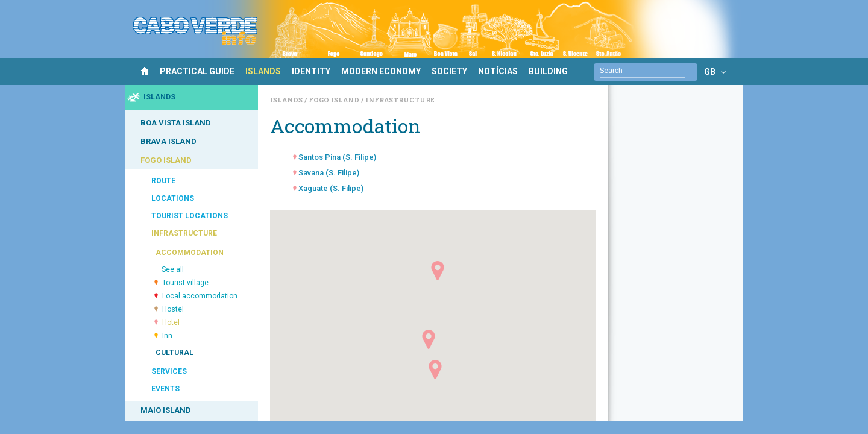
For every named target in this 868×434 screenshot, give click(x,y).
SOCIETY (449, 71)
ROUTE (163, 181)
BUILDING (548, 71)
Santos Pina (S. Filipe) (337, 157)
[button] (435, 370)
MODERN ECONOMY (381, 71)
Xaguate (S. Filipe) (331, 188)
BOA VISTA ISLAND (176, 123)
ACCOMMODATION (190, 253)
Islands (287, 100)
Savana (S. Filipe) (329, 173)
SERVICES (169, 371)
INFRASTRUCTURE (184, 233)
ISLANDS (263, 71)
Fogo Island (335, 100)
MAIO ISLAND (166, 410)
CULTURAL (175, 353)
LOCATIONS (173, 198)
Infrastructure (400, 100)
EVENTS (165, 389)
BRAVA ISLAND (168, 141)
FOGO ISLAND (166, 160)
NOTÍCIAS (498, 71)
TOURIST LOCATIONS (190, 216)
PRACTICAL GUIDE (197, 71)
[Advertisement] (675, 157)
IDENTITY (311, 71)
